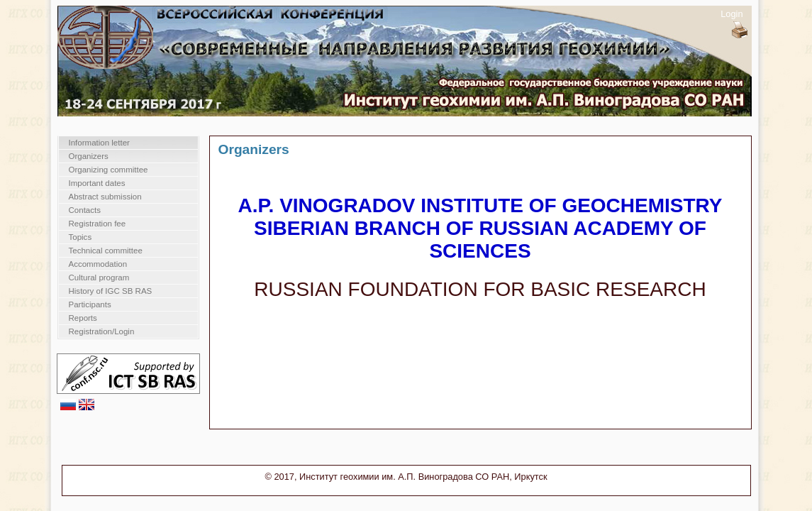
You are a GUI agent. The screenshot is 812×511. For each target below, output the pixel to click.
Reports (83, 318)
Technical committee (106, 251)
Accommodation (98, 264)
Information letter (99, 143)
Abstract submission (105, 197)
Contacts (85, 210)
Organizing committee (109, 170)
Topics (80, 237)
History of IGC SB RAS (111, 291)
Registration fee (98, 224)
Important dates (97, 183)
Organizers (89, 156)
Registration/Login (102, 331)
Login (732, 14)
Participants (90, 304)
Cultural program (99, 278)
